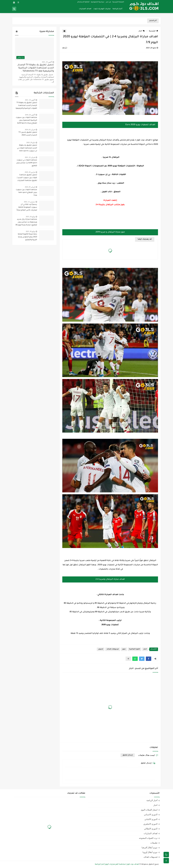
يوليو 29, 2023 (30, 217)
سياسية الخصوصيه (98, 2)
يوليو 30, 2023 (30, 231)
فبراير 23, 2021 (30, 157)
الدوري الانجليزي (150, 824)
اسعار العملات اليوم (149, 810)
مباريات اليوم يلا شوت (102, 9)
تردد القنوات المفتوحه (148, 838)
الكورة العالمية (135, 649)
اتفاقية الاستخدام (83, 2)
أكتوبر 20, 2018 (30, 115)
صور (124, 649)
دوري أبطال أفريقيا (150, 848)
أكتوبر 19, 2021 (47, 62)
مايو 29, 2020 (31, 142)
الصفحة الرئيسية (118, 2)
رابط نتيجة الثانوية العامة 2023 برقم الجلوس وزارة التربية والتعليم (27, 237)
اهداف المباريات (85, 9)
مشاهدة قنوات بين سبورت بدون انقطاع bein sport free (26, 193)
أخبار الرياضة (117, 9)
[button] (149, 659)
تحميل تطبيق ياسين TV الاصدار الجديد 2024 (28, 134)
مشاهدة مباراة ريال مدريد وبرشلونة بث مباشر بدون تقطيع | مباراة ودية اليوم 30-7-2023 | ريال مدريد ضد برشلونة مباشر (26, 222)
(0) (65, 48)
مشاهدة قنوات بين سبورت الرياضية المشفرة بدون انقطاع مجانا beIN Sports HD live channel (26, 121)
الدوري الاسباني (151, 815)
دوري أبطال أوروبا (150, 852)
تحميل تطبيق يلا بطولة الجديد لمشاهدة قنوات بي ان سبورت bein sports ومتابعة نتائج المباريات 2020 (26, 148)
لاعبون (101, 649)
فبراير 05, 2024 (30, 187)
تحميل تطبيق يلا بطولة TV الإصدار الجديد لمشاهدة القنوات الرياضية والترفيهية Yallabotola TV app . (36, 68)
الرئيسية (153, 31)
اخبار (142, 31)
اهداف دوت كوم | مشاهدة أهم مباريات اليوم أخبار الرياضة (117, 864)
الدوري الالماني (151, 819)
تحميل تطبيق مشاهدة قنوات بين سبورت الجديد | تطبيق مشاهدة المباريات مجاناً (27, 178)
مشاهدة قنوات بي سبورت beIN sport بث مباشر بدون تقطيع (27, 163)
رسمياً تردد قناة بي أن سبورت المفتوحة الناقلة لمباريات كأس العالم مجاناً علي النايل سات (27, 208)
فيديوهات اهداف (113, 649)
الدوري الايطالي (151, 829)
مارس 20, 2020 (30, 172)
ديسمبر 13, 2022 (29, 202)
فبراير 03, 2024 (30, 130)
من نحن (108, 2)
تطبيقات (154, 843)
